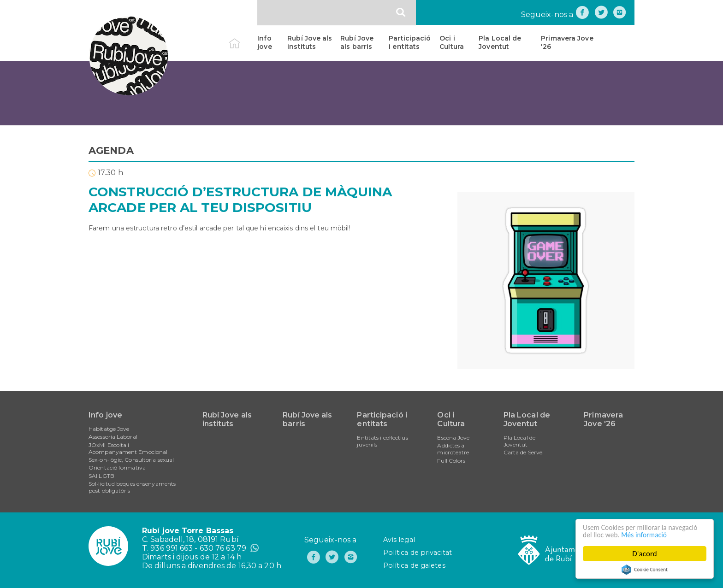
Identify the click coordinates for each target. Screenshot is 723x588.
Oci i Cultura (452, 42)
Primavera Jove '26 (567, 42)
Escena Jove (453, 438)
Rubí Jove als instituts (310, 42)
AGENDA (111, 150)
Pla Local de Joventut (500, 42)
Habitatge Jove (109, 429)
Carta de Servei (524, 452)
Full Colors (451, 461)
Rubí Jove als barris (357, 42)
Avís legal (399, 540)
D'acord (645, 554)
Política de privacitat (418, 553)
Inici (242, 38)
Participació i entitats (410, 42)
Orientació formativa (117, 467)
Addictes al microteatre (453, 449)
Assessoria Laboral (113, 437)
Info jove (264, 42)
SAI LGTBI (102, 476)
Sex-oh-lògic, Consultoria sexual (131, 460)
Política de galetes (414, 565)
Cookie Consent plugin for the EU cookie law (645, 570)
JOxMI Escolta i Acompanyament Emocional (128, 448)
